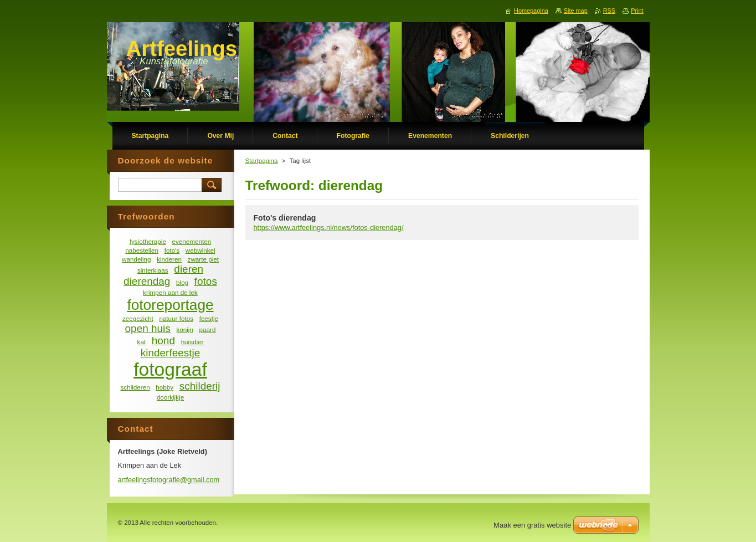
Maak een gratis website (532, 525)
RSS (609, 11)
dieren (189, 269)
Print (637, 11)
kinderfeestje (170, 353)
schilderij (200, 386)
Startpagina (262, 161)
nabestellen (142, 250)
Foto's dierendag (285, 218)
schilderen (135, 387)
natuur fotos (176, 318)
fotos (206, 281)
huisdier (192, 342)
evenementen (192, 241)
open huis (148, 328)
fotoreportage (170, 305)
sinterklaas (153, 270)
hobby (164, 387)
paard (208, 329)
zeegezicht (138, 318)
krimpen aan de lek (170, 292)
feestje (209, 318)
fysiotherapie (148, 241)
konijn (184, 329)
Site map (576, 11)
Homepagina (531, 11)
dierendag (147, 281)
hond (163, 341)
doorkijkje (170, 397)
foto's (172, 250)
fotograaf (170, 369)
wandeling (137, 259)
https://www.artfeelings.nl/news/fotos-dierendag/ (329, 227)
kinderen (169, 259)
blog (182, 282)
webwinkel (200, 250)
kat (142, 342)
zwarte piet (203, 259)
